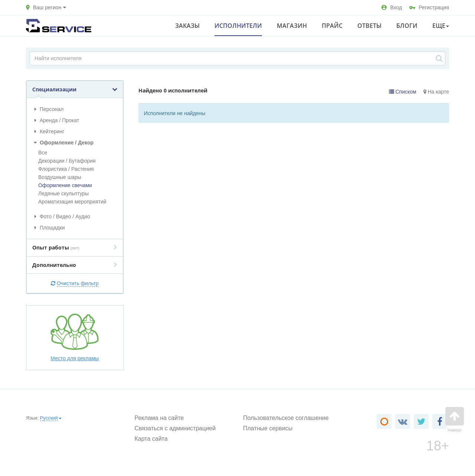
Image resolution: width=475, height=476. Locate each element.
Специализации (75, 89)
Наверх (455, 420)
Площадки (48, 228)
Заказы (187, 26)
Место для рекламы (75, 337)
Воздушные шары (60, 177)
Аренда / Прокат (56, 120)
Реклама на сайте (159, 418)
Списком (403, 92)
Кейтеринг (48, 131)
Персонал (48, 109)
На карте (436, 92)
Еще (441, 26)
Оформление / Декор (63, 143)
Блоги (407, 26)
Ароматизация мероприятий (72, 202)
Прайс (332, 26)
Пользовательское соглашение (286, 418)
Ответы (369, 26)
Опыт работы (75, 247)
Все (43, 153)
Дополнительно (75, 265)
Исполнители (238, 26)
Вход (392, 7)
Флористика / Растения (66, 169)
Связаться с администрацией (175, 428)
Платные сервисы (268, 428)
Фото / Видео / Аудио (61, 216)
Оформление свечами (65, 185)
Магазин (292, 26)
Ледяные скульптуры (63, 193)
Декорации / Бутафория (67, 161)
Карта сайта (151, 439)
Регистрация (429, 7)
